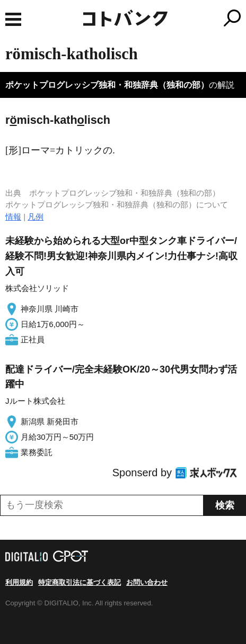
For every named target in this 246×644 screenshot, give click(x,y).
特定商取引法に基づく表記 (80, 582)
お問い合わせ (147, 582)
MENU (13, 19)
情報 (13, 217)
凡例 (36, 217)
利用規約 (19, 582)
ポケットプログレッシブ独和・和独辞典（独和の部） (107, 85)
